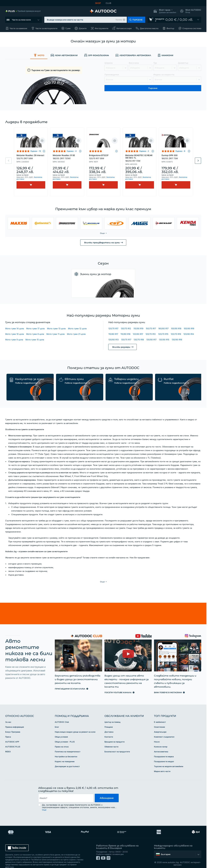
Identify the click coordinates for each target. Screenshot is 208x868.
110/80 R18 (125, 334)
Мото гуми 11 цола (55, 334)
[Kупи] (31, 185)
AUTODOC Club (62, 716)
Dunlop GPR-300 (176, 157)
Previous (8, 161)
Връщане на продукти (114, 735)
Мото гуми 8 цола (35, 334)
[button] (165, 11)
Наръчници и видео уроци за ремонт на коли (75, 726)
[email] (66, 792)
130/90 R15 (164, 340)
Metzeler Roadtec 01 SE (67, 157)
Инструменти (102, 28)
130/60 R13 (113, 340)
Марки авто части (162, 765)
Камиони (165, 55)
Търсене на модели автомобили (169, 760)
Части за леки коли (21, 20)
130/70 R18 (139, 340)
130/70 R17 (126, 340)
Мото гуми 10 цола (15, 334)
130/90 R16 (177, 340)
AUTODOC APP (12, 735)
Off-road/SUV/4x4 (96, 55)
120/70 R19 (176, 334)
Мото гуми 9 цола (14, 340)
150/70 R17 (151, 328)
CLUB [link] (108, 3)
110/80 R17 (113, 334)
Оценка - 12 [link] (36, 151)
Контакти (109, 730)
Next (198, 161)
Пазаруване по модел (164, 755)
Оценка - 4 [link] (72, 151)
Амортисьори (160, 726)
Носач (157, 735)
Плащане (109, 721)
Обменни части (111, 740)
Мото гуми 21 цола (76, 334)
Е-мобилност (160, 716)
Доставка (109, 726)
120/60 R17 (138, 334)
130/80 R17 (151, 340)
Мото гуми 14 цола (15, 328)
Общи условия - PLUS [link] (65, 735)
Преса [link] (8, 730)
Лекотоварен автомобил (133, 55)
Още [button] (44, 803)
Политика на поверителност (68, 745)
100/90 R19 (189, 328)
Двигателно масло (149, 28)
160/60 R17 (163, 328)
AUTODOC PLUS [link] (13, 740)
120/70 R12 (151, 334)
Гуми (68, 28)
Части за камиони (18, 28)
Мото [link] (39, 55)
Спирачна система (192, 28)
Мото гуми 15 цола (35, 340)
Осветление (159, 721)
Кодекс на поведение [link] (65, 755)
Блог (57, 721)
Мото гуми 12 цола (77, 328)
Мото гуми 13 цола (56, 328)
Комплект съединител (164, 730)
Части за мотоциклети (46, 28)
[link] (23, 11)
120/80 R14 (189, 334)
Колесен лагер (161, 740)
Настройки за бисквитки (66, 750)
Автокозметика (161, 745)
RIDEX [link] (8, 745)
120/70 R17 (113, 328)
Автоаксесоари (124, 28)
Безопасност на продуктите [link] (117, 745)
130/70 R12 (126, 328)
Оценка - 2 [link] (144, 151)
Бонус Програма (13, 726)
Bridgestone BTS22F (103, 157)
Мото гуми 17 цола (35, 328)
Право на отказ (62, 740)
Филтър (170, 28)
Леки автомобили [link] (64, 55)
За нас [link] (8, 716)
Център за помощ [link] (112, 716)
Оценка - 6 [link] (180, 151)
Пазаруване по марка (164, 750)
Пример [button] (119, 20)
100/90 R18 (176, 328)
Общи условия (61, 730)
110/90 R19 (138, 328)
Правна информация (15, 721)
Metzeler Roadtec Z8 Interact (31, 157)
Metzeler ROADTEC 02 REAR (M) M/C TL (140, 158)
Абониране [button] (107, 792)
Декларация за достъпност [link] (67, 760)
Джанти (83, 28)
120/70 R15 (163, 334)
